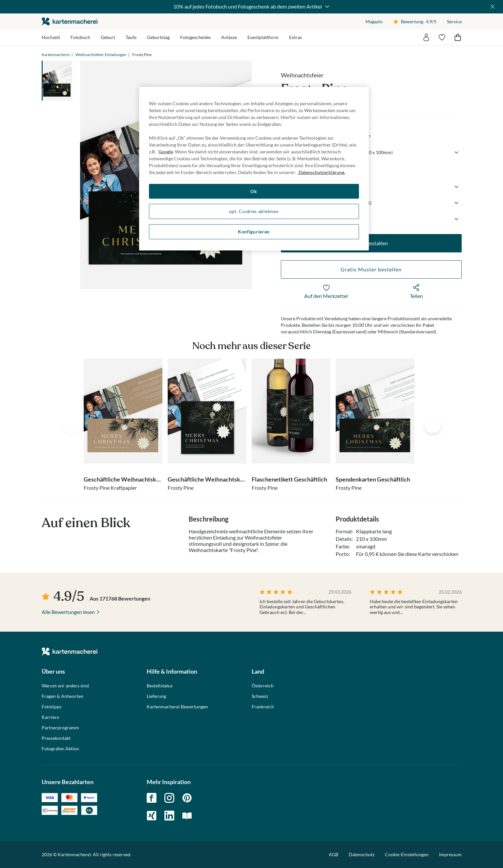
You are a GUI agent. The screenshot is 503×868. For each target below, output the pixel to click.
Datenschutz (362, 854)
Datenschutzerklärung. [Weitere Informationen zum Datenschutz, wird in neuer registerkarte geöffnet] (321, 172)
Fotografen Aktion (60, 749)
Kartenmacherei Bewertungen (177, 707)
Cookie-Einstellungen (407, 855)
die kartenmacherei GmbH (70, 21)
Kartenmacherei (56, 55)
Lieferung (156, 696)
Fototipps (52, 707)
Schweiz (260, 696)
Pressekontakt (56, 738)
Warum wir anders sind (65, 686)
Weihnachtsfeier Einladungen (101, 55)
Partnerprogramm (60, 728)
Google (166, 152)
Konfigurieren (254, 232)
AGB (334, 854)
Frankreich (263, 707)
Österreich (263, 686)
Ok (254, 191)
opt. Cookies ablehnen (254, 211)
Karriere (50, 717)
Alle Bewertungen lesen (68, 612)
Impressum (450, 854)
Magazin (374, 21)
